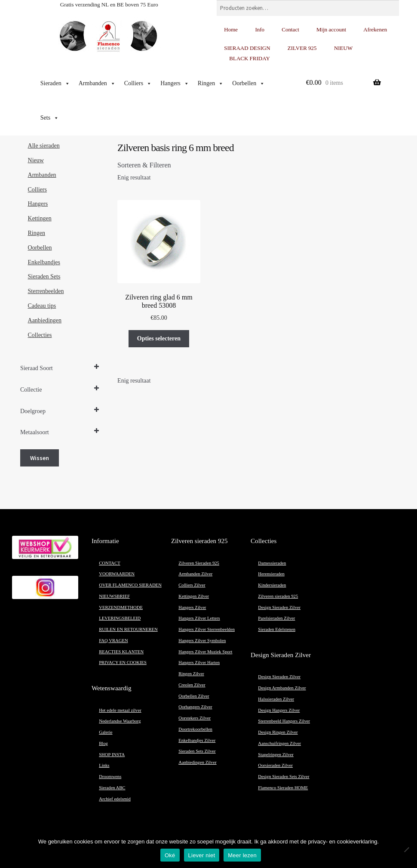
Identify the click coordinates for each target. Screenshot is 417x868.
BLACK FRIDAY (250, 58)
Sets (50, 118)
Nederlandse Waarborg (120, 721)
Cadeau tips (42, 306)
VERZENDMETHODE (121, 607)
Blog (103, 743)
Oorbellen (248, 83)
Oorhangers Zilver (195, 707)
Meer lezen (242, 855)
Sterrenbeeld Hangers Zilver (284, 721)
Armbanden (97, 83)
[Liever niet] (406, 849)
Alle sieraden (44, 146)
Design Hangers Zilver (279, 710)
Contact (290, 29)
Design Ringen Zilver (278, 732)
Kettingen (40, 218)
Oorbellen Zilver (194, 696)
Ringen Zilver (191, 674)
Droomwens (110, 777)
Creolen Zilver (192, 685)
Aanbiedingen (45, 320)
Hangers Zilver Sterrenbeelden (207, 629)
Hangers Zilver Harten (199, 663)
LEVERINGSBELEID (120, 618)
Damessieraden (272, 563)
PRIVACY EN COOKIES (123, 663)
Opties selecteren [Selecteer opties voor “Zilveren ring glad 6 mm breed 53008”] (159, 338)
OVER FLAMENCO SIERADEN (130, 585)
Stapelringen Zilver (276, 755)
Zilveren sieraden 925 (278, 596)
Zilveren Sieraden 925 (199, 563)
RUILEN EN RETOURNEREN (128, 629)
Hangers (175, 83)
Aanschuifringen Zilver (279, 743)
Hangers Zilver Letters (199, 618)
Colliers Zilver (192, 585)
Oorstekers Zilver (195, 718)
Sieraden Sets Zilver (197, 751)
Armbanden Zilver (195, 574)
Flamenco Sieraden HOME (283, 788)
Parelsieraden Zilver (276, 618)
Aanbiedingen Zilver (197, 762)
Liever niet (202, 855)
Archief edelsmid (115, 799)
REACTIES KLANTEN (121, 652)
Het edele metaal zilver (120, 710)
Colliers (138, 83)
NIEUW (343, 48)
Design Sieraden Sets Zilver (284, 777)
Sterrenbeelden (46, 291)
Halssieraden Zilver (276, 699)
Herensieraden (271, 574)
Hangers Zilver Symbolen (202, 641)
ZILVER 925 (302, 48)
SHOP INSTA (112, 755)
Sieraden (55, 83)
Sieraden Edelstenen (277, 629)
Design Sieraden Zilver (279, 607)
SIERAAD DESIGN (247, 48)
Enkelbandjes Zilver (197, 740)
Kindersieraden (272, 585)
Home (231, 29)
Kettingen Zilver (194, 596)
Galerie (106, 732)
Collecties (40, 335)
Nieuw (36, 160)
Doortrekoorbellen (195, 729)
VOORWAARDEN (117, 574)
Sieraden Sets (44, 276)
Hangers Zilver (192, 607)
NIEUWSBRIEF (114, 596)
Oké (170, 855)
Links (104, 765)
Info (260, 29)
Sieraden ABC (112, 788)
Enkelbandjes (44, 262)
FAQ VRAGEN (113, 641)
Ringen (211, 83)
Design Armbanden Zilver (282, 688)
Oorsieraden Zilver (275, 765)
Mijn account (331, 29)
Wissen (40, 458)
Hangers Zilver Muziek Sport (205, 652)
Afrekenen (375, 29)
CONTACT (109, 563)
